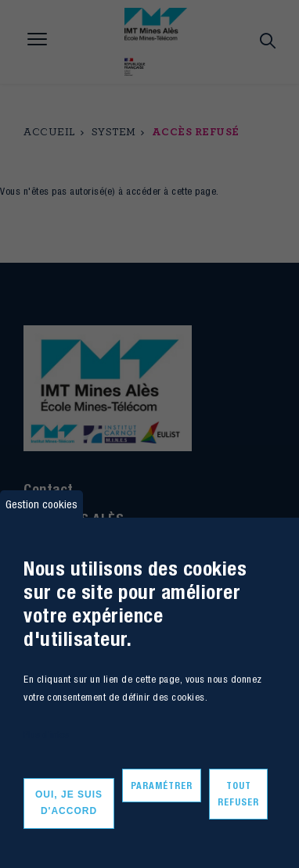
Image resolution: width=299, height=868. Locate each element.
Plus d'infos (46, 735)
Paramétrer (162, 786)
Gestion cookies (41, 504)
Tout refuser (238, 794)
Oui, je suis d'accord (69, 803)
